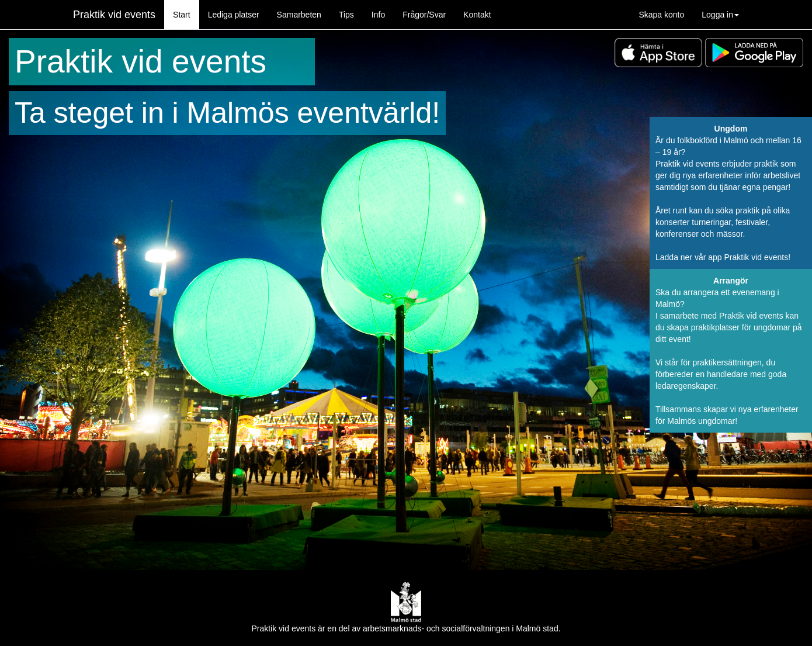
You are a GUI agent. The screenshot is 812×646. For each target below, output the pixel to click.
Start (182, 15)
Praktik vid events (114, 15)
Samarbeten (299, 15)
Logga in (720, 15)
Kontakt (477, 15)
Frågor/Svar (424, 15)
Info (378, 15)
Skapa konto (661, 15)
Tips (346, 15)
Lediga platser (234, 15)
